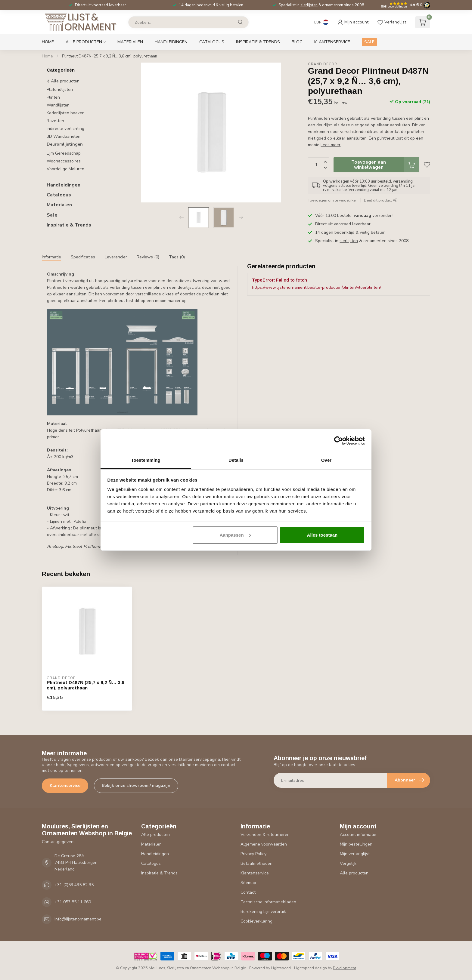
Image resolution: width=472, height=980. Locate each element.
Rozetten (55, 121)
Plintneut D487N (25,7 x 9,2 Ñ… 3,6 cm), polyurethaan (110, 56)
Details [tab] (236, 460)
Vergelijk (348, 863)
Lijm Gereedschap (64, 153)
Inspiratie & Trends (258, 42)
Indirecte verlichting (65, 129)
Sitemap (248, 883)
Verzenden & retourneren (265, 835)
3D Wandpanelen (64, 136)
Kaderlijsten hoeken (66, 113)
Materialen (130, 42)
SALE (369, 42)
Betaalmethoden (256, 863)
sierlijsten (309, 5)
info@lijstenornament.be (78, 919)
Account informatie (358, 835)
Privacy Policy (253, 854)
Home (48, 42)
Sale (52, 215)
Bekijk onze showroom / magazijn (136, 786)
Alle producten (84, 42)
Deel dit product (380, 200)
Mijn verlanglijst (355, 854)
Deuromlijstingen (65, 144)
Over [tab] (326, 460)
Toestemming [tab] (146, 460)
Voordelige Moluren (65, 169)
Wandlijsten (58, 105)
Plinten (53, 97)
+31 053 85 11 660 (73, 902)
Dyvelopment (345, 968)
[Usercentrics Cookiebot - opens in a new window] (338, 441)
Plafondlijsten (60, 89)
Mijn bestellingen (356, 844)
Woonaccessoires (64, 161)
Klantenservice (332, 42)
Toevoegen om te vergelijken (333, 200)
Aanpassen (235, 535)
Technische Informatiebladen (268, 902)
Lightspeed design (311, 968)
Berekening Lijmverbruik (263, 912)
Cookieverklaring (256, 921)
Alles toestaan (322, 535)
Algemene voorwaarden (264, 844)
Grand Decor (323, 64)
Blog (297, 42)
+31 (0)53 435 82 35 (74, 885)
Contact (248, 892)
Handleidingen (171, 42)
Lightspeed (281, 968)
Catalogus (212, 42)
